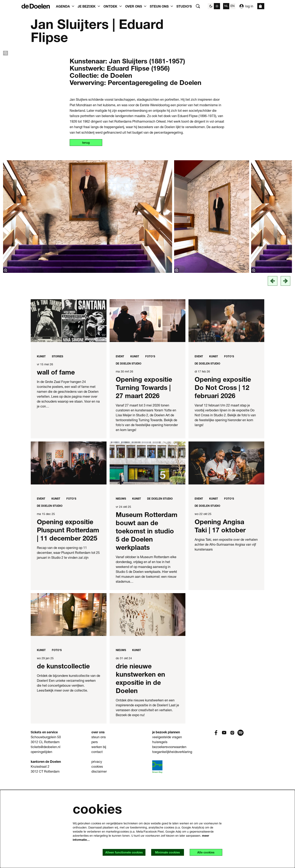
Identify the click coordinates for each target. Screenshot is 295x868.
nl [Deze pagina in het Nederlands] (226, 6)
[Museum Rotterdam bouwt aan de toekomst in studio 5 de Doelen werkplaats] (147, 549)
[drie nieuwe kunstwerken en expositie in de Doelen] (147, 700)
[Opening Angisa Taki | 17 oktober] (226, 549)
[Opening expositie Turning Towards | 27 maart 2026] (147, 407)
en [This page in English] (233, 6)
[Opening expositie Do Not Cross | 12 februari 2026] (226, 407)
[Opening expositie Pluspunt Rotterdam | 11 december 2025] (69, 549)
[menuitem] (184, 6)
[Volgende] (285, 367)
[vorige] (273, 367)
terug (88, 228)
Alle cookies (204, 852)
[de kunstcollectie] (69, 700)
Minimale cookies (163, 852)
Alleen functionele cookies (116, 852)
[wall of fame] (69, 407)
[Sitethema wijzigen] (214, 6)
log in (246, 6)
